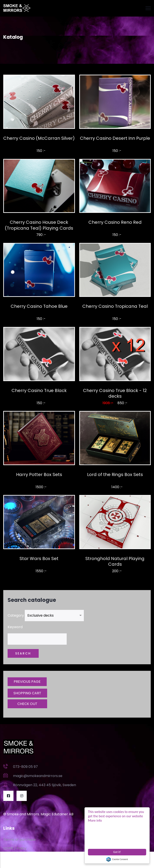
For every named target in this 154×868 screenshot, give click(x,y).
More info (95, 820)
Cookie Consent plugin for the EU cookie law (117, 859)
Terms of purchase (20, 840)
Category (16, 615)
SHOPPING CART (27, 693)
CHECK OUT (27, 704)
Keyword (15, 627)
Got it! (117, 852)
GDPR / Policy (15, 848)
